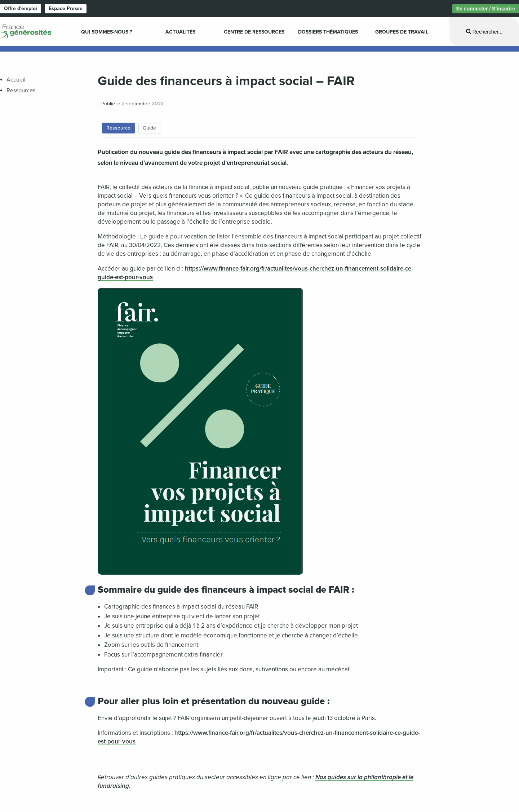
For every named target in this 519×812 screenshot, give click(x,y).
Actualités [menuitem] (180, 32)
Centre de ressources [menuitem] (254, 32)
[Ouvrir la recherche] (484, 32)
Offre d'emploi (21, 8)
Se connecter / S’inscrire (486, 9)
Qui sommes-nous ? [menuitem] (107, 32)
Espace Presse (66, 8)
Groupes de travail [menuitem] (402, 32)
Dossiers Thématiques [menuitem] (328, 32)
